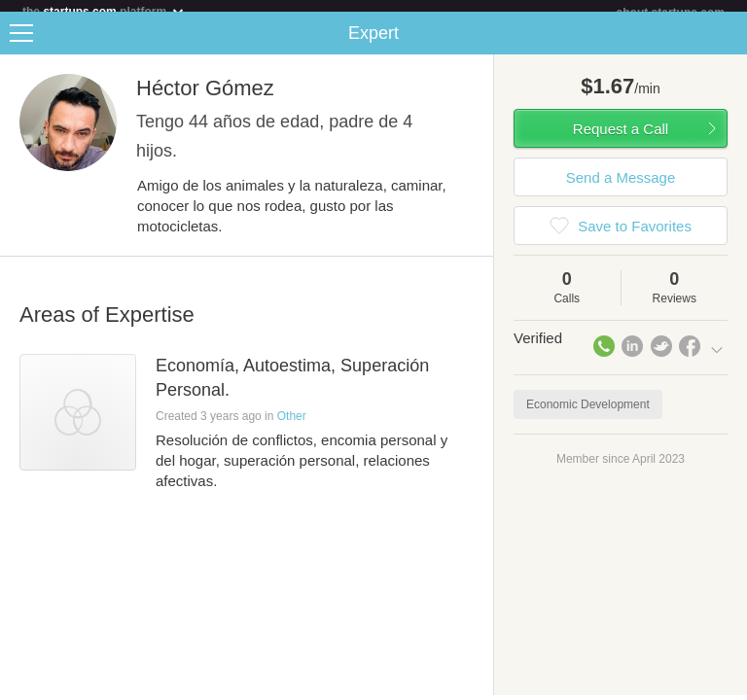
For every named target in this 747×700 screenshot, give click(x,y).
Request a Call (621, 140)
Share (728, 45)
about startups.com (671, 13)
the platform (104, 11)
